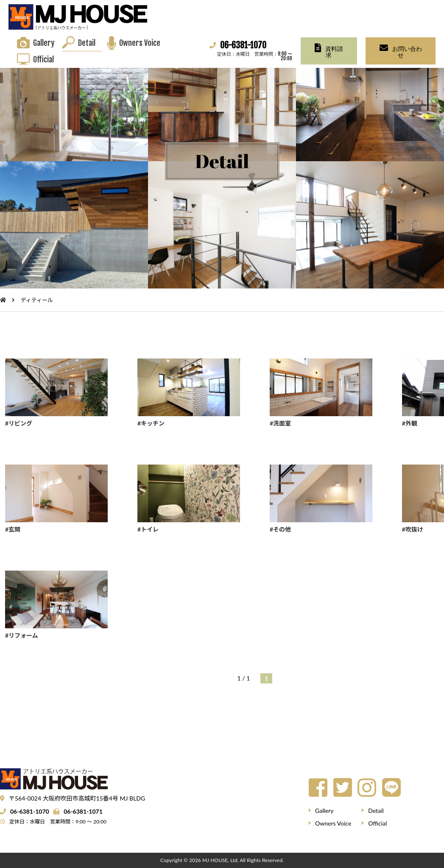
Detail (87, 43)
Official (43, 59)
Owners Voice (140, 43)
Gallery (44, 43)
